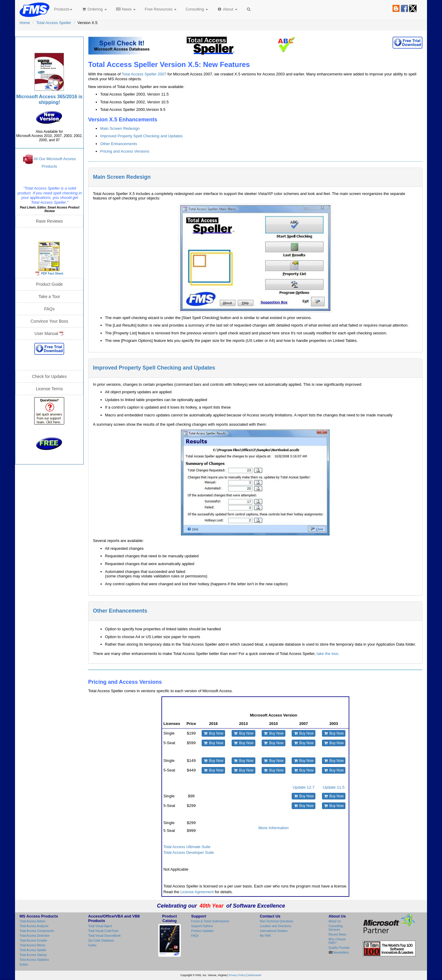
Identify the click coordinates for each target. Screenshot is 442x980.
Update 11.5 (334, 787)
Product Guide (50, 284)
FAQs (49, 309)
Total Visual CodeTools (103, 931)
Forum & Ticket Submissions (210, 921)
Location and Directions (276, 926)
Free (161, 9)
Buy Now (213, 733)
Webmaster (255, 975)
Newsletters (341, 953)
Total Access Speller (54, 23)
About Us (335, 921)
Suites (24, 965)
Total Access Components (37, 931)
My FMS (265, 936)
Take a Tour (49, 297)
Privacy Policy (237, 975)
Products (63, 9)
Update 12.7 (304, 787)
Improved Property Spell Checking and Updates (141, 136)
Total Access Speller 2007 (144, 74)
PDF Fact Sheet (52, 273)
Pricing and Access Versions (125, 151)
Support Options (202, 926)
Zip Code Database (101, 940)
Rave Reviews (49, 221)
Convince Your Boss (49, 321)
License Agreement (197, 892)
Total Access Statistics (34, 960)
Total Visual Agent (100, 926)
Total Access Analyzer (34, 926)
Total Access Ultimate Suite (187, 847)
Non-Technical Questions (277, 921)
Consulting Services (336, 928)
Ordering (94, 9)
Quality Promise (339, 948)
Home (25, 23)
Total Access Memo (32, 945)
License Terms (49, 389)
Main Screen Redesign (120, 128)
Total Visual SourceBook (104, 936)
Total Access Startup (33, 955)
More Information (274, 828)
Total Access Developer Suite (189, 852)
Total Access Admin (32, 921)
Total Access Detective (35, 936)
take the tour (327, 654)
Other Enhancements (119, 144)
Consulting (197, 9)
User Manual (49, 334)
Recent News (337, 934)
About (227, 9)
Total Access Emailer (33, 940)
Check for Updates (49, 376)
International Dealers (274, 931)
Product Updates (202, 931)
